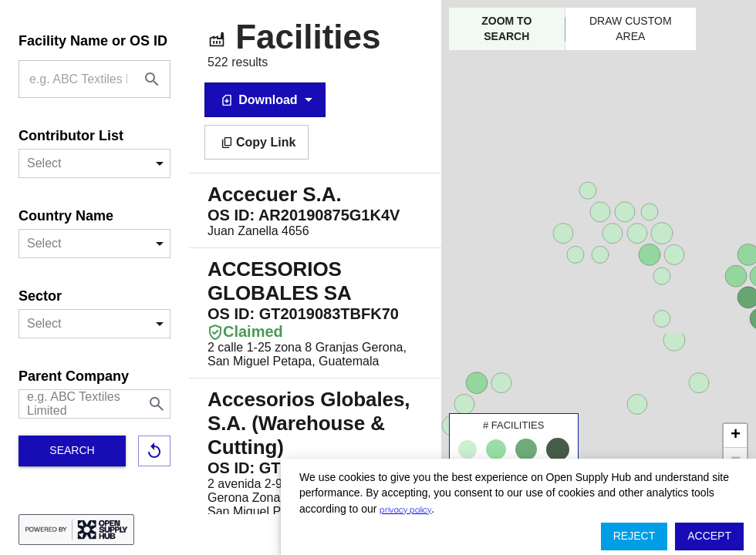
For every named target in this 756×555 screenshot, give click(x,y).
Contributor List (71, 136)
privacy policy (405, 508)
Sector (40, 296)
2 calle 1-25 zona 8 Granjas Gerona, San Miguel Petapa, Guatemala (315, 313)
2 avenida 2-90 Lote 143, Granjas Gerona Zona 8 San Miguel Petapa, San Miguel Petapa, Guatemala (315, 453)
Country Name (66, 216)
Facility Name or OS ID (93, 41)
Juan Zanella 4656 (315, 210)
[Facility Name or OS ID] (152, 79)
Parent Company (74, 376)
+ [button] (736, 436)
